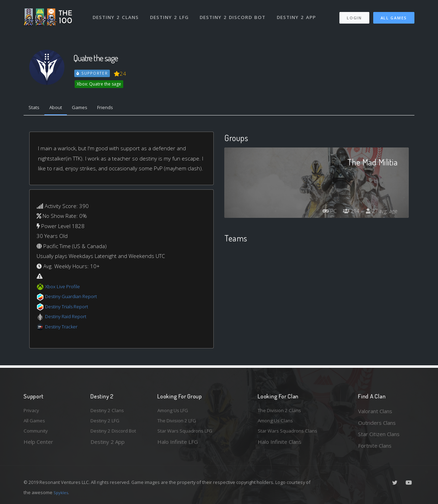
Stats (36, 108)
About (60, 108)
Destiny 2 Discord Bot (235, 13)
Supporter (93, 73)
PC (324, 213)
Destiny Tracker (64, 328)
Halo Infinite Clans (280, 446)
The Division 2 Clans (282, 411)
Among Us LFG (175, 411)
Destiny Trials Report (70, 308)
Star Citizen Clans (379, 434)
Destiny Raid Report (69, 318)
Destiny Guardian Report (75, 298)
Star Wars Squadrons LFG (188, 434)
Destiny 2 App (299, 13)
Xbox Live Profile (65, 288)
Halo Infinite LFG (178, 446)
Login (354, 14)
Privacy (32, 411)
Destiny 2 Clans (117, 13)
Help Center (38, 446)
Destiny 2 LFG (171, 13)
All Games (394, 14)
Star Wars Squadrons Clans (290, 434)
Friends (116, 108)
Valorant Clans (375, 411)
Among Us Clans (277, 423)
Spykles (62, 492)
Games (87, 108)
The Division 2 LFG (180, 423)
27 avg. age (380, 213)
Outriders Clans (377, 423)
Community (37, 434)
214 (347, 213)
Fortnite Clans (375, 446)
